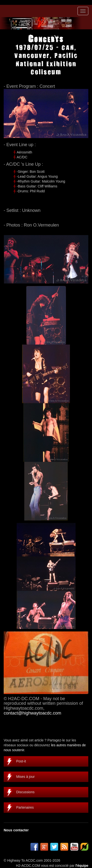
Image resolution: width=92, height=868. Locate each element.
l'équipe (82, 866)
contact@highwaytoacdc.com (32, 713)
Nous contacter (16, 830)
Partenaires (25, 807)
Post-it (21, 761)
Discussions (25, 792)
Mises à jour (25, 777)
